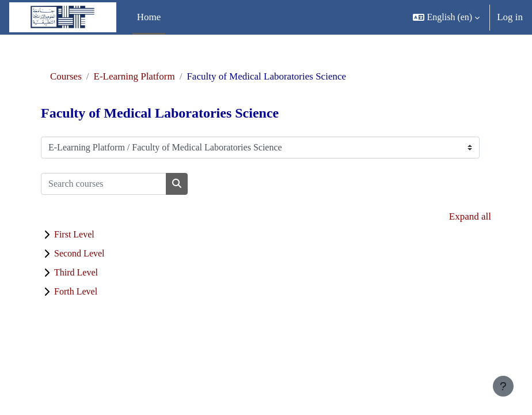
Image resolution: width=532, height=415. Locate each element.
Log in (510, 17)
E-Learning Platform (134, 76)
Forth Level (76, 291)
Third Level (76, 272)
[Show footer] (503, 386)
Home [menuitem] (149, 17)
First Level (74, 234)
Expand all (470, 216)
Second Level (79, 253)
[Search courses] (104, 184)
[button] (446, 17)
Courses (66, 76)
